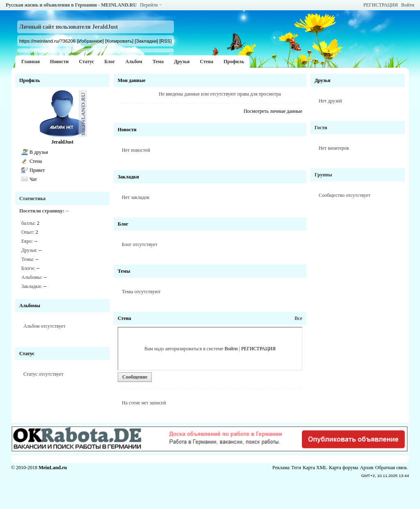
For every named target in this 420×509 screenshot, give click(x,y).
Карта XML (315, 468)
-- (36, 241)
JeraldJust (62, 142)
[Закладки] (146, 41)
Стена (207, 62)
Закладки (128, 177)
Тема (158, 62)
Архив (367, 468)
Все (298, 318)
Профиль (234, 62)
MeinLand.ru (53, 468)
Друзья (182, 62)
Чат (33, 179)
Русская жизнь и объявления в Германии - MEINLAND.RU (71, 5)
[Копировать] (119, 41)
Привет (37, 170)
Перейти (149, 5)
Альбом (134, 62)
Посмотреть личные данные (273, 111)
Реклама (281, 468)
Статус (86, 62)
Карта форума (344, 468)
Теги (296, 468)
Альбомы (30, 306)
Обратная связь (391, 468)
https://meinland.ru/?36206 (47, 41)
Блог (110, 62)
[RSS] (165, 41)
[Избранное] (90, 41)
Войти (408, 5)
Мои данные (132, 80)
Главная (31, 62)
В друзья (39, 152)
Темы (124, 271)
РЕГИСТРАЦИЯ (381, 5)
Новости (59, 62)
